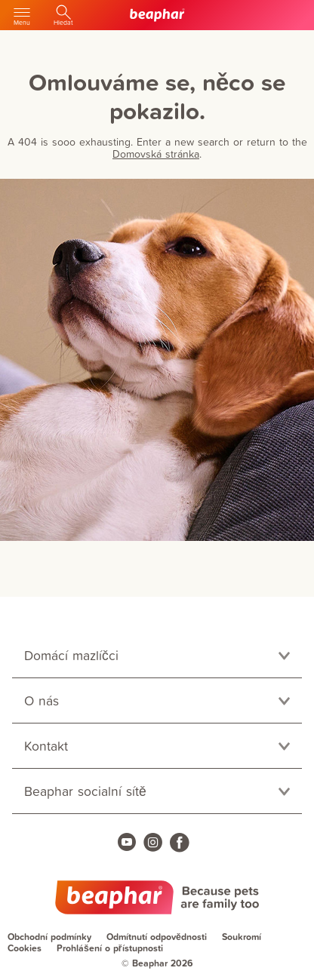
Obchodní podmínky (49, 937)
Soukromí (242, 937)
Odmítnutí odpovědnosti (157, 937)
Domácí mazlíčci (71, 655)
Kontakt (46, 746)
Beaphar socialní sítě (85, 791)
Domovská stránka (156, 154)
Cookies (25, 948)
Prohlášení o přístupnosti (110, 948)
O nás (42, 700)
